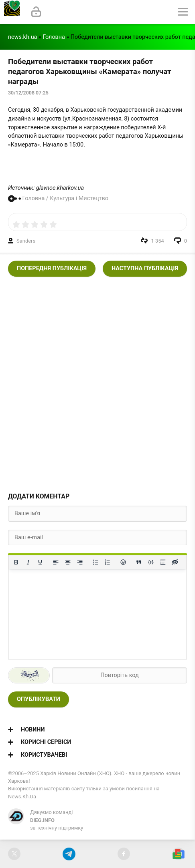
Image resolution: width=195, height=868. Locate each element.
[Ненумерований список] (95, 562)
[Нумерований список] (108, 562)
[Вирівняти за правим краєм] (80, 562)
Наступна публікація (145, 268)
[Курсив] (28, 562)
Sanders (26, 241)
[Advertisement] (97, 382)
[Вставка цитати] (139, 562)
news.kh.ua (22, 37)
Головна (54, 37)
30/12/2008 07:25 (28, 93)
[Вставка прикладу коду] (151, 562)
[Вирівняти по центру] (68, 562)
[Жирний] (16, 562)
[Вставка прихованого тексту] (175, 562)
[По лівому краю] (56, 562)
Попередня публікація (52, 268)
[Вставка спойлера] (163, 562)
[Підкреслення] (40, 562)
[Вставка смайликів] (123, 562)
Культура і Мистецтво (79, 198)
